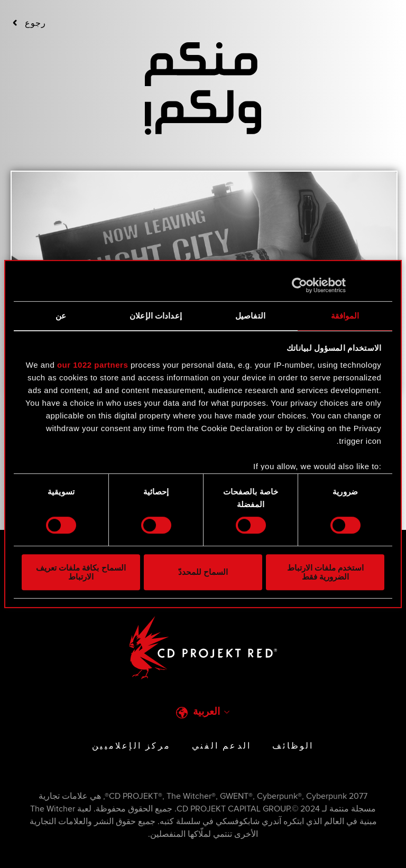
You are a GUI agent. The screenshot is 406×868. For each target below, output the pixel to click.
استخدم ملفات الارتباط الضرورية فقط (325, 572)
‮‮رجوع (29, 23)
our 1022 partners (93, 365)
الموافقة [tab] (345, 316)
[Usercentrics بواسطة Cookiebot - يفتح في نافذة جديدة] (338, 285)
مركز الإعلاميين (131, 746)
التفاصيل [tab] (250, 316)
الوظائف (293, 746)
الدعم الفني (222, 746)
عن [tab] (61, 316)
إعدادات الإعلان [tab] (156, 316)
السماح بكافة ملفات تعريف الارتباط (81, 572)
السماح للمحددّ (203, 572)
